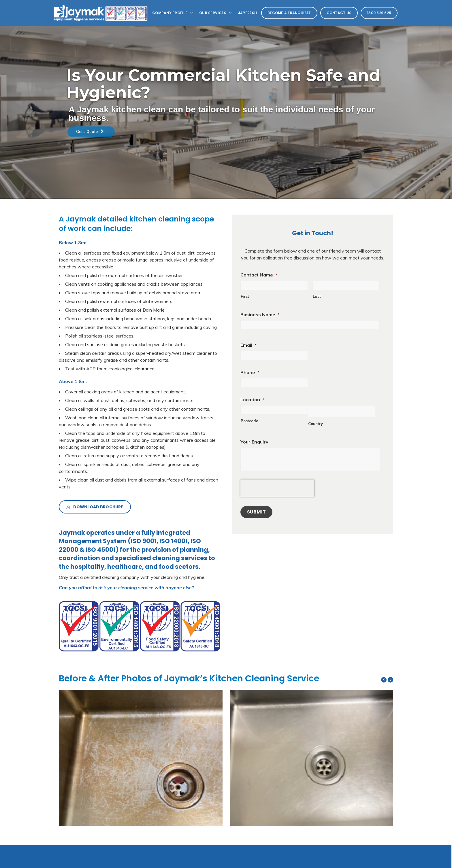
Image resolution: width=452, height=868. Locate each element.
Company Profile (173, 13)
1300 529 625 (379, 13)
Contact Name (259, 275)
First (245, 296)
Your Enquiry (254, 442)
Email (248, 345)
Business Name (260, 314)
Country (316, 424)
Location (252, 399)
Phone (250, 372)
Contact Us (339, 13)
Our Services (216, 13)
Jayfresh (247, 13)
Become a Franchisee (289, 13)
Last (317, 296)
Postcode (249, 421)
